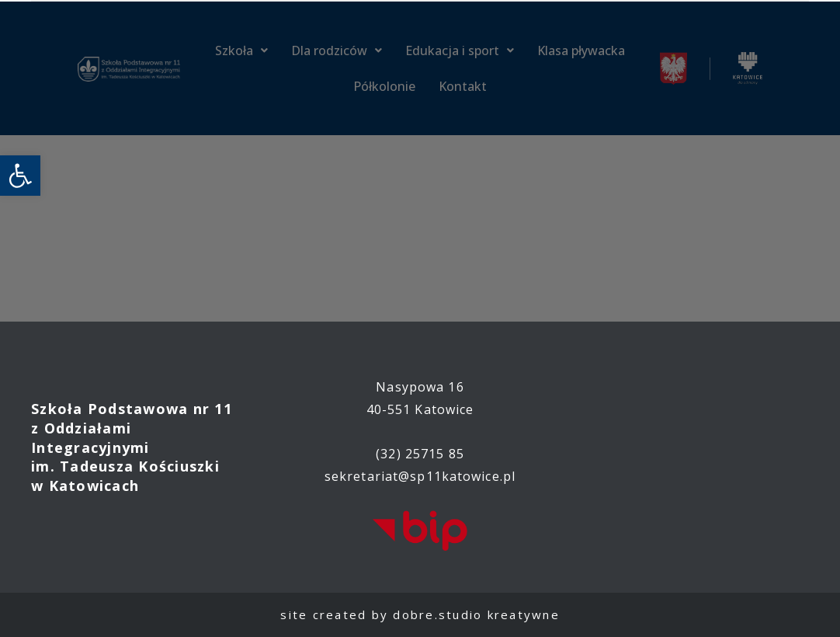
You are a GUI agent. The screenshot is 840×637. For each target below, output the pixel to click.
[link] (20, 176)
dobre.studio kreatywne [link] (476, 614)
